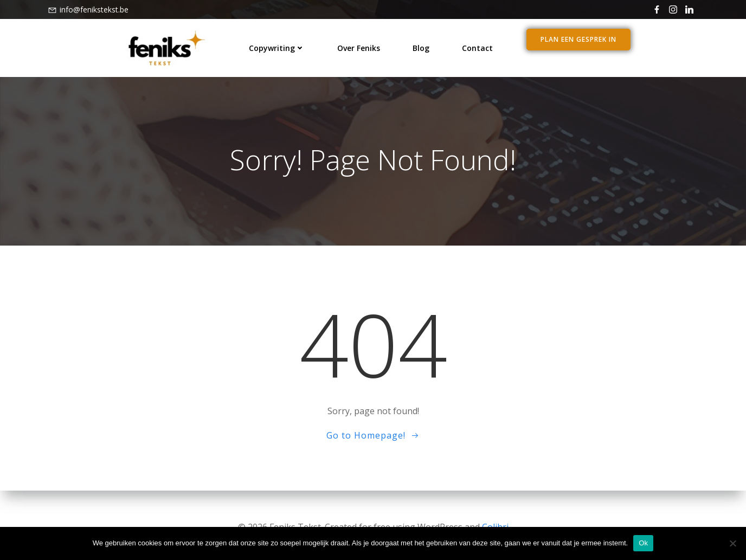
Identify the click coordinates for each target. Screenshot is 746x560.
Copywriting (277, 46)
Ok (643, 543)
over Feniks (359, 46)
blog (421, 46)
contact (477, 46)
